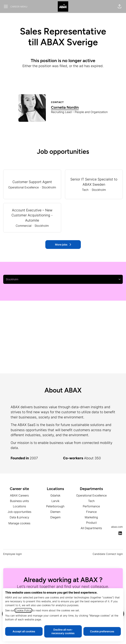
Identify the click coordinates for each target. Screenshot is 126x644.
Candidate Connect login (108, 554)
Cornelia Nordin (65, 107)
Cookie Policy (23, 610)
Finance (91, 512)
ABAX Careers (19, 495)
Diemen (55, 512)
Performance (91, 506)
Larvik (55, 501)
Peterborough (55, 506)
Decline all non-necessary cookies (63, 631)
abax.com (117, 527)
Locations (19, 506)
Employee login (13, 554)
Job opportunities (19, 512)
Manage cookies (19, 523)
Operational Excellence (91, 495)
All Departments (91, 528)
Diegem (55, 517)
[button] (120, 6)
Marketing (91, 517)
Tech (91, 501)
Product (91, 523)
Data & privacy (19, 517)
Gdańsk (55, 495)
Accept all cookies (24, 631)
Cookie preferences (102, 631)
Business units (19, 501)
